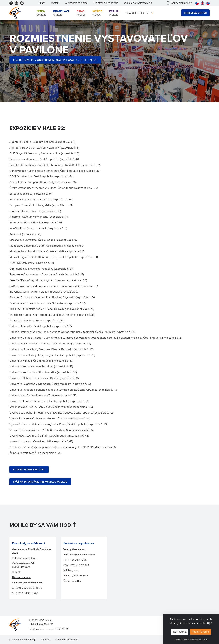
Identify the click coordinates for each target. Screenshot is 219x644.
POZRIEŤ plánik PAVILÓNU (29, 469)
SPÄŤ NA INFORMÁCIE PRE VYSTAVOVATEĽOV (40, 482)
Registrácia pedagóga (105, 3)
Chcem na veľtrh (195, 13)
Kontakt (55, 3)
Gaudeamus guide (180, 3)
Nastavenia (180, 632)
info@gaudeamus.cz (40, 629)
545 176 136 (62, 629)
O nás (42, 3)
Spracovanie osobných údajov (195, 639)
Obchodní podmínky (66, 640)
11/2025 (97, 13)
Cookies (178, 639)
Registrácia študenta (76, 3)
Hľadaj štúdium (137, 13)
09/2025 (41, 13)
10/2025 (61, 13)
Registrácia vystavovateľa (138, 3)
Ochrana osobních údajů (23, 640)
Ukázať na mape (21, 577)
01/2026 (114, 13)
